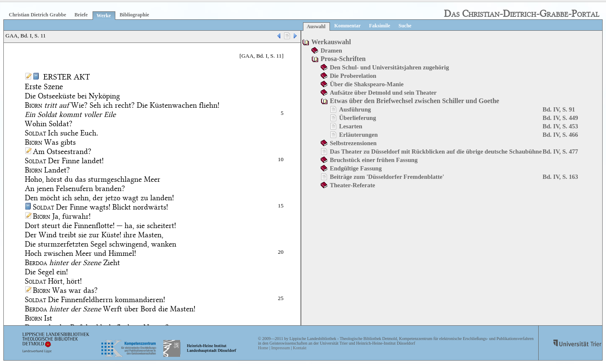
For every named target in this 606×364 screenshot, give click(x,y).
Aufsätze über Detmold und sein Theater (383, 93)
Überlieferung (358, 118)
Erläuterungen (359, 135)
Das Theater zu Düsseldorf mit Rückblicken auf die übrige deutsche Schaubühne (436, 151)
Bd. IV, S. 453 (560, 126)
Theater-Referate (353, 185)
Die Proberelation (353, 76)
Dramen (331, 50)
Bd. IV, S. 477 (560, 151)
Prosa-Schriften (343, 59)
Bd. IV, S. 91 (559, 109)
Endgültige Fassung (356, 168)
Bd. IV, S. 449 (560, 118)
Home (263, 348)
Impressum (280, 348)
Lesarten (351, 126)
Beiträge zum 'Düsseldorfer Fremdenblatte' (387, 177)
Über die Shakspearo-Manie (367, 84)
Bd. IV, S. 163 (560, 177)
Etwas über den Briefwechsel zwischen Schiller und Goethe (415, 101)
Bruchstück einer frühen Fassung (374, 160)
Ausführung (355, 109)
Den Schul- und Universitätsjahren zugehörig (389, 67)
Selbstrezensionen (353, 143)
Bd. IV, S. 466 (560, 135)
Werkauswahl (331, 42)
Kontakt (300, 348)
